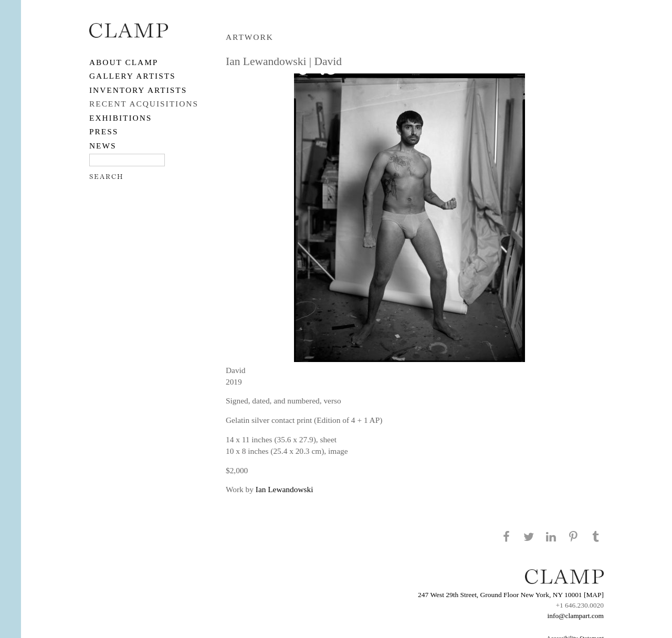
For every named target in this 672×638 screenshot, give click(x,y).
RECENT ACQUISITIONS (144, 104)
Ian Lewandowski (285, 489)
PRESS (104, 131)
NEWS (103, 146)
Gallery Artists (133, 76)
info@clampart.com (575, 616)
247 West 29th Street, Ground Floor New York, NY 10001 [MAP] (511, 595)
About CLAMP (124, 62)
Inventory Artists (138, 90)
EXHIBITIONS (120, 118)
